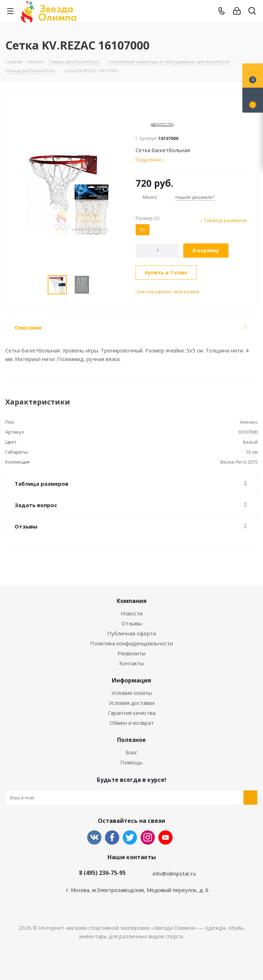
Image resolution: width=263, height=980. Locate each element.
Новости (132, 613)
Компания (132, 601)
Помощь (131, 762)
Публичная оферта (131, 633)
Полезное (131, 740)
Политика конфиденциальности (131, 643)
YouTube (165, 837)
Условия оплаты (132, 693)
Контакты (131, 663)
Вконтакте (94, 837)
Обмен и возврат (132, 723)
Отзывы (132, 623)
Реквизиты (131, 653)
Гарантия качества (132, 713)
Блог (131, 752)
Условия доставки (132, 703)
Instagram (148, 837)
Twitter (130, 837)
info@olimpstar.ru (174, 873)
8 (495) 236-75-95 (102, 873)
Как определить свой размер (168, 292)
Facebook (112, 837)
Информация (131, 680)
